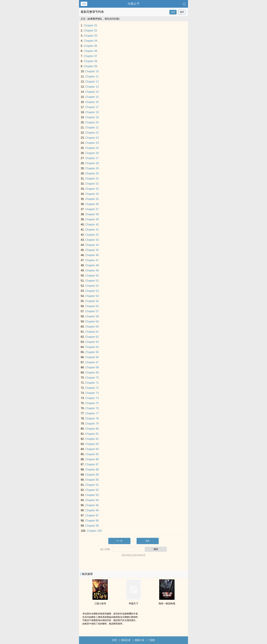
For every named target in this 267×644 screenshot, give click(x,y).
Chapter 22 (92, 133)
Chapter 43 (92, 240)
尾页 (148, 541)
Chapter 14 (92, 92)
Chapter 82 (92, 439)
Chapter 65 (92, 352)
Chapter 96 (92, 510)
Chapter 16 (92, 102)
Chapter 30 (92, 173)
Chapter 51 (92, 281)
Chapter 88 (92, 470)
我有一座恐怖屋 (167, 604)
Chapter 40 (92, 225)
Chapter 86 (92, 459)
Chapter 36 (92, 204)
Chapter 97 (92, 515)
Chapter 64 (92, 347)
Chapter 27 (92, 158)
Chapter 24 (92, 143)
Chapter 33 (92, 189)
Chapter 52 (92, 286)
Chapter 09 (91, 66)
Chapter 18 (92, 112)
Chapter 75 (92, 403)
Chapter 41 (92, 230)
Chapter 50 (92, 276)
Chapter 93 (92, 495)
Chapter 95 (92, 505)
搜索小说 (139, 640)
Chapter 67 (92, 362)
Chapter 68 (92, 367)
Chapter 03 (91, 36)
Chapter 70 (92, 378)
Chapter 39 (92, 219)
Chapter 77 (92, 413)
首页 (115, 640)
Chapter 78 (92, 418)
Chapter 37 (92, 209)
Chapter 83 (92, 444)
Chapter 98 (92, 521)
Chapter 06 (91, 51)
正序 (173, 12)
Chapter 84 (92, 449)
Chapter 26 (92, 153)
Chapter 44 (92, 245)
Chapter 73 (92, 393)
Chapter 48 (92, 265)
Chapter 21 (92, 128)
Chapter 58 (92, 316)
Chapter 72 (92, 388)
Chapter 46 (92, 255)
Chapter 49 (92, 270)
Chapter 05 (91, 46)
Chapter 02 (91, 31)
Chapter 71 (92, 383)
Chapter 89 (92, 475)
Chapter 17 (92, 107)
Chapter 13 (92, 87)
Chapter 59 (92, 321)
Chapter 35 (92, 199)
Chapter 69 (92, 373)
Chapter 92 (92, 490)
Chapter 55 (92, 301)
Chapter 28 (92, 163)
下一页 (119, 541)
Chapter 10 (92, 71)
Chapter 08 (91, 61)
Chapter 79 (92, 424)
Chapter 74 (92, 398)
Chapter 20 (92, 122)
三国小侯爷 (100, 604)
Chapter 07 (91, 56)
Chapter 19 (92, 117)
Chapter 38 (92, 214)
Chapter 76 (92, 408)
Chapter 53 (92, 291)
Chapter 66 (92, 357)
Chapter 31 (92, 179)
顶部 (152, 640)
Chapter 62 (92, 337)
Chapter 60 (92, 327)
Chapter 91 (92, 485)
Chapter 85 (92, 454)
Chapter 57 (92, 311)
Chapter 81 (92, 434)
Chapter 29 (92, 168)
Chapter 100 (94, 531)
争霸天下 (133, 604)
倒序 (182, 12)
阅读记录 (126, 640)
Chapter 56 (92, 306)
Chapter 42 (92, 235)
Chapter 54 (92, 296)
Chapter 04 (91, 41)
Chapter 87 (92, 464)
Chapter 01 (91, 25)
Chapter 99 (92, 526)
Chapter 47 (92, 260)
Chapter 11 (92, 76)
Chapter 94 (92, 500)
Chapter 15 (92, 97)
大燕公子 (133, 4)
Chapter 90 (92, 480)
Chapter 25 (92, 148)
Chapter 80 (92, 429)
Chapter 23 (92, 138)
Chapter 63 (92, 342)
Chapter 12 (92, 82)
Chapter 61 (92, 332)
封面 (84, 4)
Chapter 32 (92, 184)
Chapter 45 (92, 250)
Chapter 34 (92, 194)
